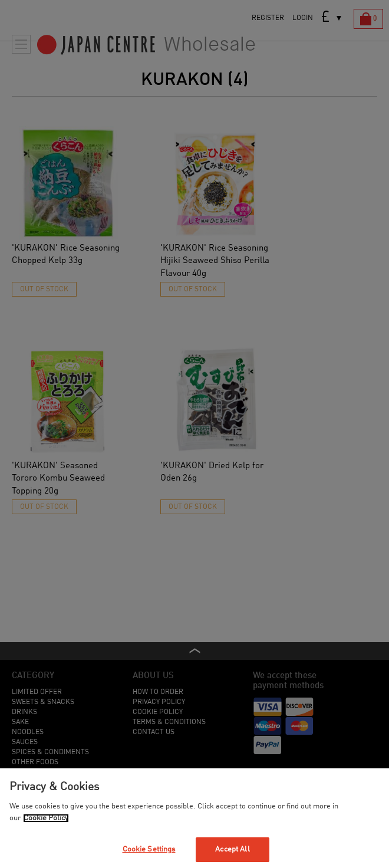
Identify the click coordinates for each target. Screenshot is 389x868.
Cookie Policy (46, 818)
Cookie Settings (149, 849)
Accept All (232, 849)
